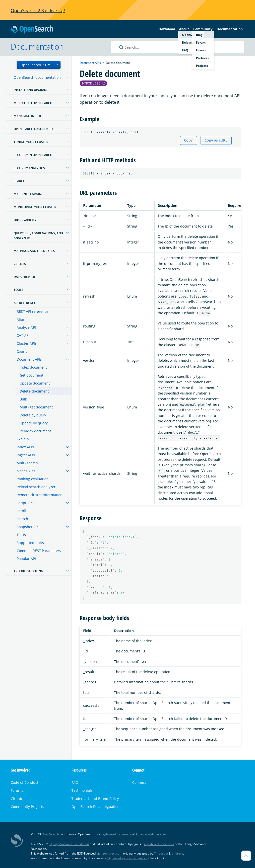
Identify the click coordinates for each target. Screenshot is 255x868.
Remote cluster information (40, 495)
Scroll (21, 511)
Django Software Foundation (69, 844)
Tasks (21, 535)
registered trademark (116, 834)
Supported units (30, 543)
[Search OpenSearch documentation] (178, 47)
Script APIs (26, 503)
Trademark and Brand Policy (95, 799)
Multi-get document (36, 407)
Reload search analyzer (36, 487)
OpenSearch (32, 30)
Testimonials (82, 790)
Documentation (230, 29)
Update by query (34, 423)
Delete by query (33, 415)
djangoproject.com (109, 853)
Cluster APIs (27, 343)
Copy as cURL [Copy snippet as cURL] (216, 140)
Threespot (161, 853)
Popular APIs (27, 559)
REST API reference (32, 311)
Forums (17, 790)
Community (203, 29)
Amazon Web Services (151, 834)
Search (22, 519)
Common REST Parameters (39, 551)
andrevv (177, 853)
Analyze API (26, 327)
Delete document (34, 391)
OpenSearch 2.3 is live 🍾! (38, 10)
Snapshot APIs (29, 527)
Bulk (23, 399)
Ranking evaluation (33, 479)
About (184, 29)
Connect (139, 782)
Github (16, 799)
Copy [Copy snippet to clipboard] (188, 140)
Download (167, 29)
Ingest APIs (26, 455)
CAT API (23, 335)
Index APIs (25, 447)
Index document (33, 367)
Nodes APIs (26, 471)
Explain (23, 439)
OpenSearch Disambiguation (96, 807)
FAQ (75, 782)
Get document (32, 375)
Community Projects (27, 807)
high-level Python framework (127, 858)
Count (22, 351)
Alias (21, 319)
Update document (35, 383)
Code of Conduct (25, 782)
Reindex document (35, 431)
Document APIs (29, 359)
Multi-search (27, 463)
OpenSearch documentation (37, 77)
